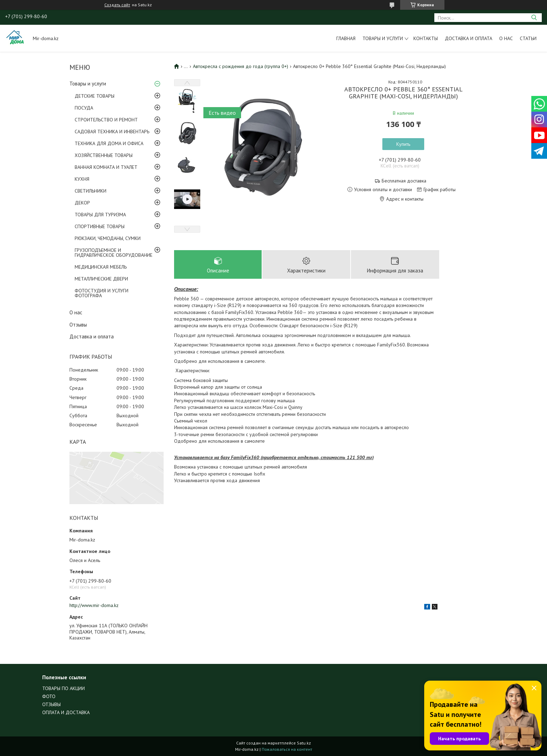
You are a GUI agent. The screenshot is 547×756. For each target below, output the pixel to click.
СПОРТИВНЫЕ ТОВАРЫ (100, 226)
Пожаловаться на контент (287, 749)
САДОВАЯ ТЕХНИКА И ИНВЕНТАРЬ (112, 132)
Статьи (528, 38)
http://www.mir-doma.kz (94, 605)
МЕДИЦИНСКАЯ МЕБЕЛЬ (101, 267)
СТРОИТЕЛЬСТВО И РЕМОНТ (106, 120)
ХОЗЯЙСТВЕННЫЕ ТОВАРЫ (104, 155)
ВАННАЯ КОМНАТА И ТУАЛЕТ (106, 167)
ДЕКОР (82, 203)
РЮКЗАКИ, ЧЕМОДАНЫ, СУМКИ (108, 238)
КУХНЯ (82, 179)
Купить (403, 144)
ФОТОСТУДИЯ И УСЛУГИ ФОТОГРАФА (102, 293)
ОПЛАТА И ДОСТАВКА (66, 712)
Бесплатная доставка (404, 181)
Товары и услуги (383, 38)
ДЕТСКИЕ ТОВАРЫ (95, 96)
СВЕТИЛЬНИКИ (91, 191)
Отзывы (78, 325)
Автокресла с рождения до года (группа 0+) (241, 66)
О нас (506, 38)
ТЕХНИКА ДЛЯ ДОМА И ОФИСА (109, 143)
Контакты (426, 38)
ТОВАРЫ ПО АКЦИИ (63, 688)
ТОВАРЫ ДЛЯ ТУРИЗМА (100, 215)
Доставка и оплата (469, 38)
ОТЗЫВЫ (51, 704)
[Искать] (534, 18)
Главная (346, 38)
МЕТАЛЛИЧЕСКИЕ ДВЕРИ (101, 279)
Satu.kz (304, 743)
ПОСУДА (84, 108)
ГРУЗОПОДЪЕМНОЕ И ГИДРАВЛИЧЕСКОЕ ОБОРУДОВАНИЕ (114, 253)
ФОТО (49, 696)
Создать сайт (117, 5)
